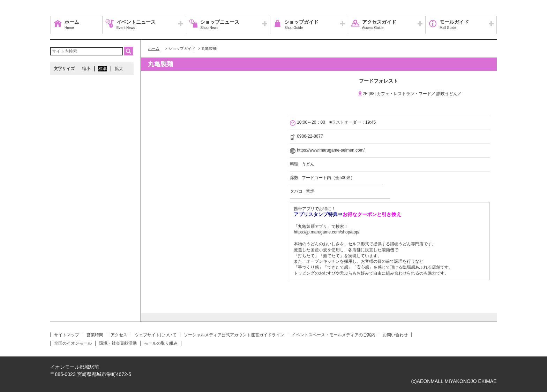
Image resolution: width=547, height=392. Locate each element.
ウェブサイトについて (156, 335)
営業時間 (95, 335)
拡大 (119, 69)
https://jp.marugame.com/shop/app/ (327, 232)
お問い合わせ (395, 335)
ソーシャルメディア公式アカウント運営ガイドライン (234, 335)
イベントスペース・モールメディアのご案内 (334, 335)
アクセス (119, 335)
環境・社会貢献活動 (118, 343)
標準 (103, 69)
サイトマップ (67, 335)
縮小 (86, 69)
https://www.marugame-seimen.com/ (331, 150)
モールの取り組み (161, 343)
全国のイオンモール (73, 343)
